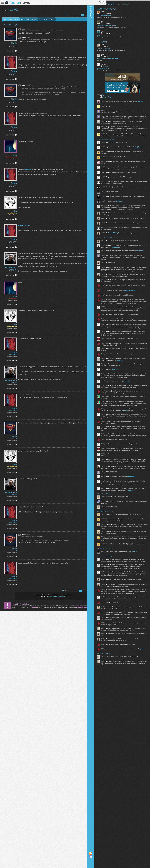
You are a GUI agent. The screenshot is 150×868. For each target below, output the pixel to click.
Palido (115, 31)
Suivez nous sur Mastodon (104, 860)
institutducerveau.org (120, 314)
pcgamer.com (141, 264)
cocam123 (116, 64)
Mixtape (112, 35)
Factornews (11, 19)
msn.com (140, 422)
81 (88, 15)
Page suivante (94, 15)
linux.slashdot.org (126, 249)
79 (82, 15)
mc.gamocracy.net (17, 357)
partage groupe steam (116, 68)
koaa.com (117, 399)
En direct (119, 3)
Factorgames (29, 19)
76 (73, 15)
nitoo (15, 225)
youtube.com (132, 214)
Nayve (115, 54)
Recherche (94, 3)
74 (67, 15)
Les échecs (112, 59)
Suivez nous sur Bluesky (104, 864)
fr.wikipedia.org (124, 459)
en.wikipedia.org (118, 536)
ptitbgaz (116, 11)
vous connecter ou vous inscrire (54, 853)
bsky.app (122, 103)
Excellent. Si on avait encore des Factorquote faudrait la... (124, 27)
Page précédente (61, 15)
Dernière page (97, 15)
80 (85, 15)
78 (79, 15)
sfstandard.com (125, 269)
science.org (121, 553)
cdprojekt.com (118, 155)
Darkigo (116, 21)
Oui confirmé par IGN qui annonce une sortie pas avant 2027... (125, 17)
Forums (115, 41)
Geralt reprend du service (117, 15)
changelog (21, 270)
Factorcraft (47, 19)
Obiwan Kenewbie (11, 388)
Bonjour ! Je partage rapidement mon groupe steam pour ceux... (126, 69)
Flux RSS (104, 853)
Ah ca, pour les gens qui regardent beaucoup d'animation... (124, 50)
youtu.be (116, 619)
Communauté (104, 424)
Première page (59, 15)
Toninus (14, 91)
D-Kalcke (14, 43)
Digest (137, 3)
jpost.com (127, 408)
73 (64, 15)
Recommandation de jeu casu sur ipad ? (121, 58)
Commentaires (120, 8)
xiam (15, 301)
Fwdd (115, 44)
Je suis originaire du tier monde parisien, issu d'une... (123, 36)
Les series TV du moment (117, 48)
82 (91, 15)
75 (70, 15)
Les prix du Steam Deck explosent (119, 25)
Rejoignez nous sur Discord (104, 857)
